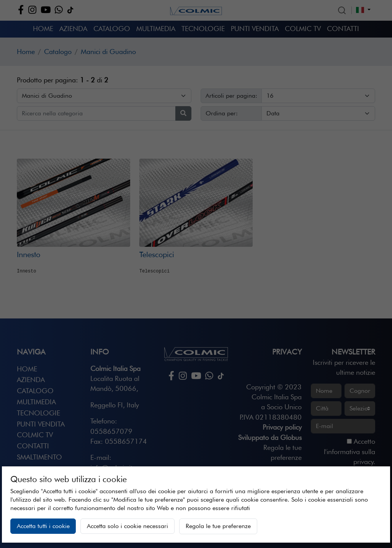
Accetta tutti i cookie (43, 526)
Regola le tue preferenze (218, 526)
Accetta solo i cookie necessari (127, 526)
